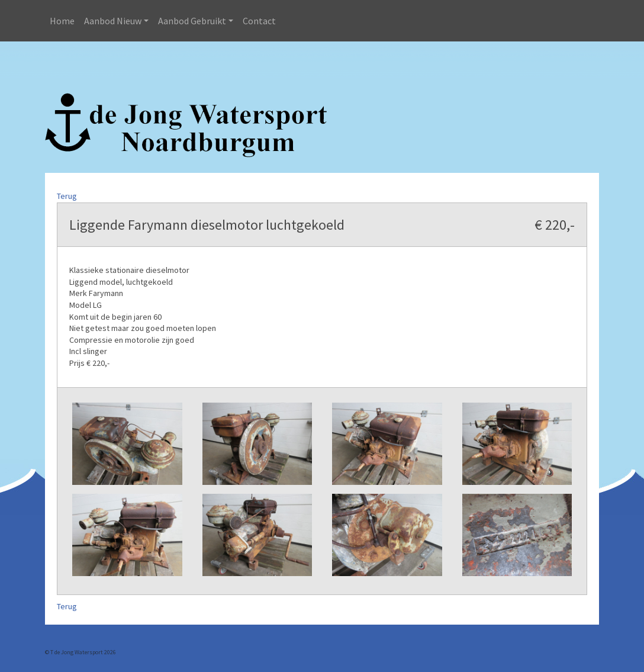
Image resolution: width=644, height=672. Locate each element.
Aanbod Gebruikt (192, 21)
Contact (259, 21)
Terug (67, 196)
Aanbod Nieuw (113, 21)
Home (62, 21)
